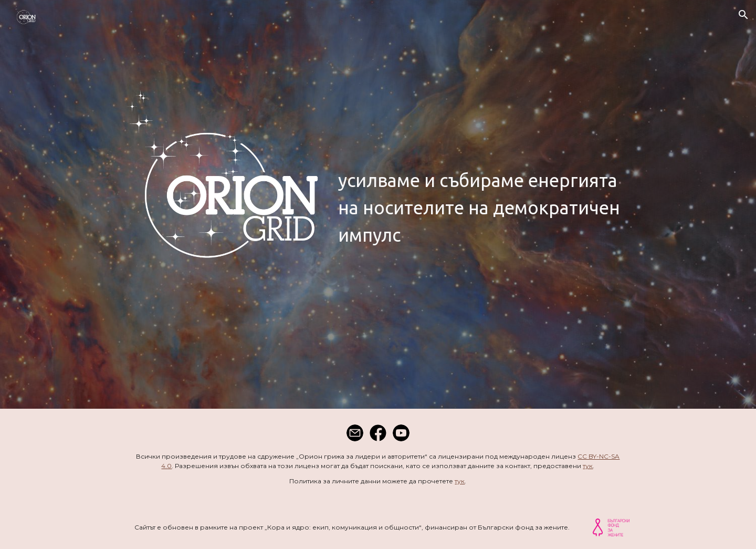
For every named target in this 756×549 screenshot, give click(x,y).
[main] (481, 208)
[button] (743, 15)
